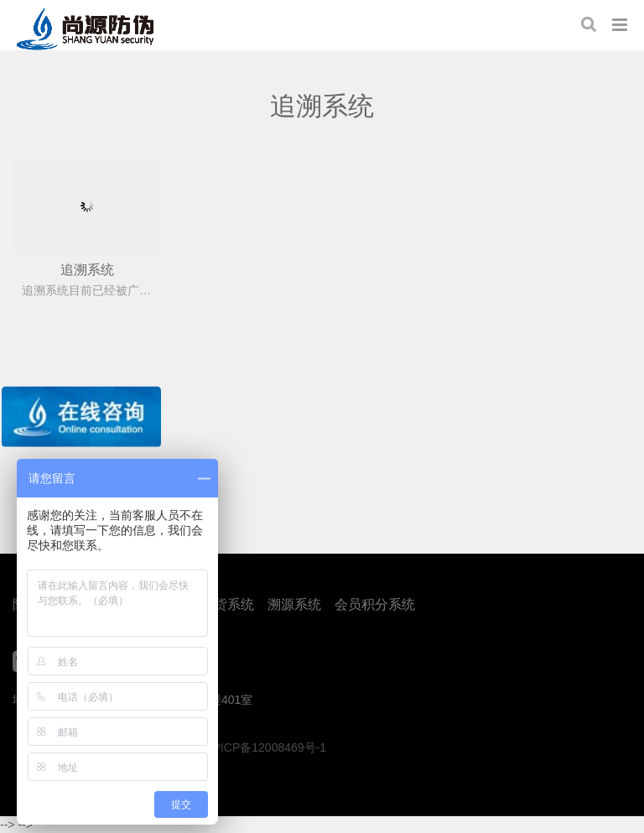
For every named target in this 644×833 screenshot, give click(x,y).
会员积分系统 (375, 604)
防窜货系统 (221, 604)
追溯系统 (87, 270)
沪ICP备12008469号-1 (267, 747)
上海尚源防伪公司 (85, 29)
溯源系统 (294, 604)
